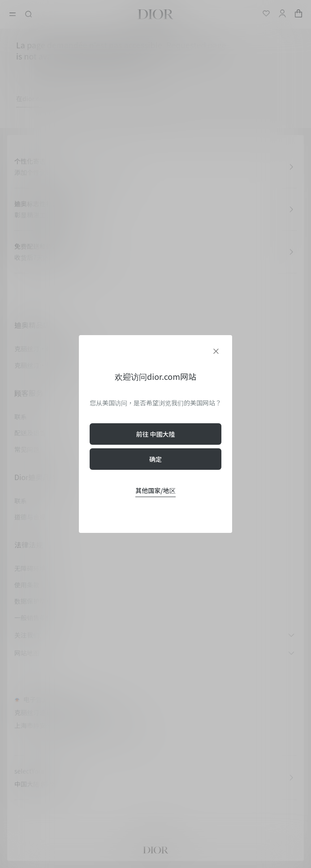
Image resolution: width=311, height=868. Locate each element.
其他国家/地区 (155, 490)
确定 (155, 459)
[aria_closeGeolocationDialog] (216, 351)
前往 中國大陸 (155, 434)
